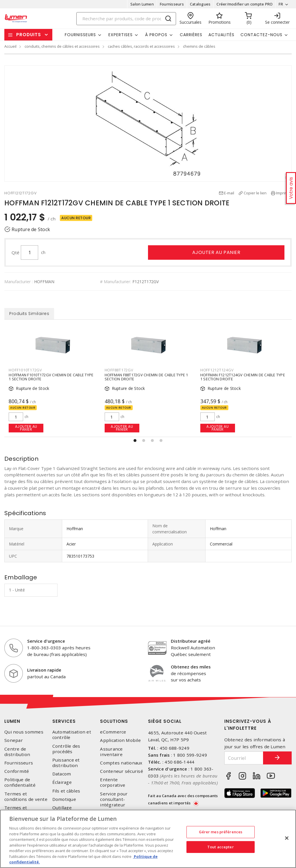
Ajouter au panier (216, 252)
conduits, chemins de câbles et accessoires (62, 46)
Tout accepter (221, 847)
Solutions (114, 722)
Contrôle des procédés (66, 749)
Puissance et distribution (66, 763)
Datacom (62, 774)
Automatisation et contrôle (72, 735)
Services (64, 722)
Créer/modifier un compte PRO (245, 4)
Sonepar (14, 741)
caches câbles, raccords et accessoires (141, 46)
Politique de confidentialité (20, 783)
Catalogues (200, 4)
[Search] (126, 19)
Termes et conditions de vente (26, 797)
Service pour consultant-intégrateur (114, 799)
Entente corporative (113, 783)
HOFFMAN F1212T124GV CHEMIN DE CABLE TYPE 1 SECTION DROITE (243, 377)
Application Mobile (120, 741)
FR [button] (281, 4)
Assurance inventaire (111, 752)
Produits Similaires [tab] (29, 314)
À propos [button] (156, 35)
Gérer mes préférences (221, 832)
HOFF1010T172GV (25, 370)
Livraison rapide (44, 670)
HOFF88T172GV (119, 370)
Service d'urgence (46, 641)
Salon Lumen (142, 4)
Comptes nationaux (121, 763)
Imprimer (284, 193)
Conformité (17, 772)
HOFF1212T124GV (217, 370)
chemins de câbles (199, 46)
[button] (135, 441)
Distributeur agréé (191, 641)
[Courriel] (244, 758)
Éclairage (62, 783)
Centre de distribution (17, 752)
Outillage (62, 808)
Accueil (10, 46)
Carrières (191, 35)
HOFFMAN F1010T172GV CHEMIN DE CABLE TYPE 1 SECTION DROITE (51, 377)
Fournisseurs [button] (80, 35)
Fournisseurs (172, 4)
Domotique (64, 799)
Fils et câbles (66, 791)
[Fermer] (287, 838)
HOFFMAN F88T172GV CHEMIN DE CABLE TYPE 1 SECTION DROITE (146, 377)
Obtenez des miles (191, 667)
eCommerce (113, 732)
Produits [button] (29, 35)
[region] (148, 839)
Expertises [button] (121, 35)
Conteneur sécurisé (122, 772)
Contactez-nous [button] (261, 35)
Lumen (12, 722)
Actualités (221, 35)
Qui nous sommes (24, 732)
